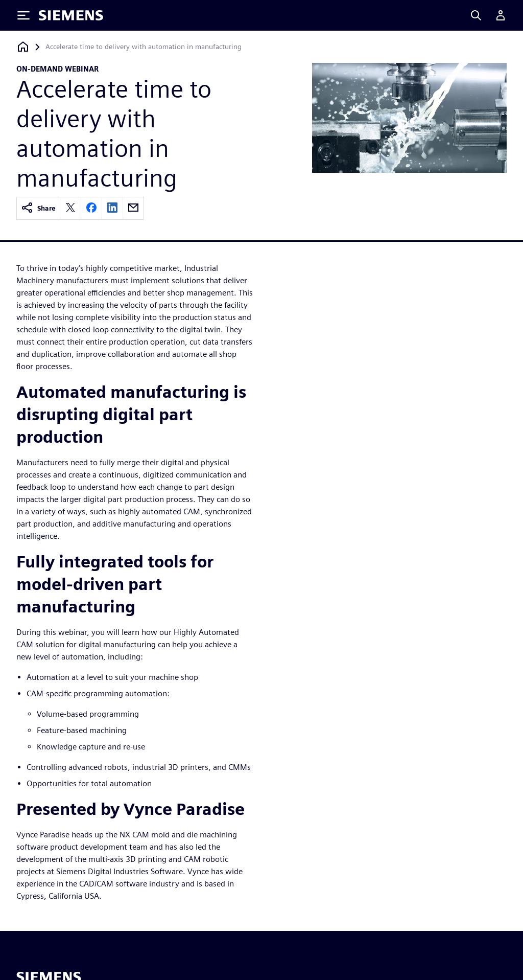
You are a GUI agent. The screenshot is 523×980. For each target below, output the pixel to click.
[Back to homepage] (23, 47)
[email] (133, 208)
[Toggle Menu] (23, 15)
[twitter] (70, 208)
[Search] (476, 15)
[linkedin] (112, 208)
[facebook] (91, 208)
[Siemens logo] (71, 15)
